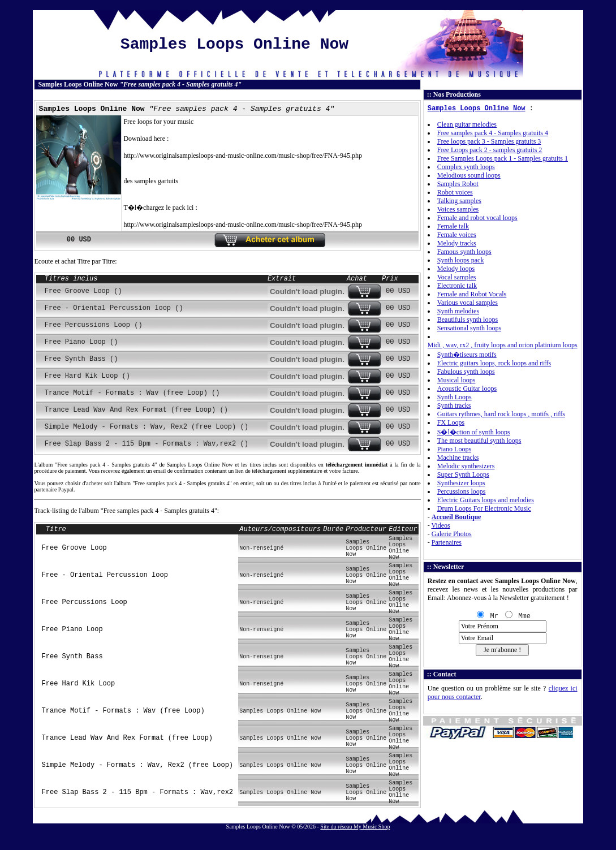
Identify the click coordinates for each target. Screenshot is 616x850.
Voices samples (458, 209)
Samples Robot (458, 184)
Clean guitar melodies (467, 124)
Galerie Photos (452, 534)
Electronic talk (457, 286)
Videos (441, 525)
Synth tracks (454, 405)
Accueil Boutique (456, 517)
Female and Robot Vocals (472, 294)
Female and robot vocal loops (477, 218)
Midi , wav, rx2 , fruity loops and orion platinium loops (503, 345)
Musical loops (456, 380)
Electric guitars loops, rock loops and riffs (494, 363)
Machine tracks (458, 458)
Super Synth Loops (463, 474)
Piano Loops (454, 449)
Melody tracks (457, 243)
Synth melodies (458, 311)
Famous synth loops (464, 252)
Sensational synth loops (469, 328)
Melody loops (456, 269)
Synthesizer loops (461, 483)
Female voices (457, 235)
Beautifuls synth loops (468, 320)
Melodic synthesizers (466, 466)
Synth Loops (455, 397)
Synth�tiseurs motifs (467, 355)
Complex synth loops (466, 167)
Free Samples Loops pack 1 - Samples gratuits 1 (503, 158)
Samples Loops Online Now (477, 109)
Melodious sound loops (469, 175)
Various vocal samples (468, 303)
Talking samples (459, 201)
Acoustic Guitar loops (467, 389)
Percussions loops (462, 491)
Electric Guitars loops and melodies (486, 500)
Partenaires (447, 542)
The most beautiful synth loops (479, 441)
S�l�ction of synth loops (474, 432)
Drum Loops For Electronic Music (484, 508)
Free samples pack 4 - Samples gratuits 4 (493, 133)
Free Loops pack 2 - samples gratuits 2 (490, 150)
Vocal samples (457, 277)
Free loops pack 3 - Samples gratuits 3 (489, 141)
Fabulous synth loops (466, 372)
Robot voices (455, 192)
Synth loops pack (461, 260)
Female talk (453, 226)
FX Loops (451, 422)
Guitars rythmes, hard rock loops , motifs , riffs (501, 414)
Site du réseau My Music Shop (355, 827)
